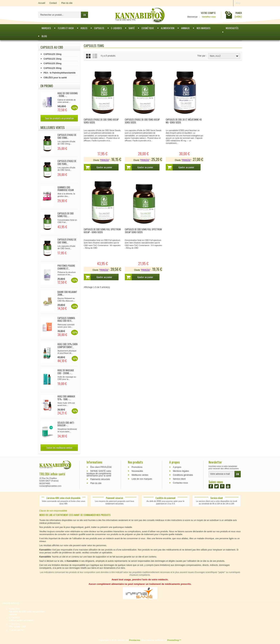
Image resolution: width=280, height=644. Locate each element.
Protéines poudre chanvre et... (66, 267)
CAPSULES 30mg (52, 68)
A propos (177, 467)
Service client (179, 479)
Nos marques (203, 28)
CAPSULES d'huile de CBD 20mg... (67, 136)
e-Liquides (116, 28)
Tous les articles (17, 630)
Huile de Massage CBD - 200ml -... (66, 372)
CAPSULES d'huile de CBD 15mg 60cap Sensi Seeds (142, 120)
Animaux (185, 28)
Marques (46, 28)
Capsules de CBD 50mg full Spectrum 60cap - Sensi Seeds (220, 120)
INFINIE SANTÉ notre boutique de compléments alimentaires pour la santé (99, 473)
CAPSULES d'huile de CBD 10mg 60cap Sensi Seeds (101, 120)
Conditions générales (183, 475)
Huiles (84, 28)
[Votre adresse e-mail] (222, 474)
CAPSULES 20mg (52, 63)
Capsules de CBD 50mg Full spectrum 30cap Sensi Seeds (98, 229)
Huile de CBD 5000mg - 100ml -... (68, 95)
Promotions (137, 467)
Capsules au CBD (52, 47)
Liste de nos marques (142, 479)
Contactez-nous (180, 483)
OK (85, 15)
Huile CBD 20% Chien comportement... (67, 346)
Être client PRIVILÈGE (101, 467)
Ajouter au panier (98, 166)
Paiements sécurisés (100, 479)
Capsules (99, 28)
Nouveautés (232, 28)
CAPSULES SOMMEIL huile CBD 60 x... (66, 319)
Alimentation (168, 28)
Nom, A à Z (225, 56)
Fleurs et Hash (66, 28)
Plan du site (96, 483)
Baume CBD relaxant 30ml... (67, 293)
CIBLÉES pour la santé (55, 77)
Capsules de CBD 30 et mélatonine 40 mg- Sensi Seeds (183, 120)
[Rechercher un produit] (60, 15)
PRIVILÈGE (104, 159)
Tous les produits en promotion (59, 118)
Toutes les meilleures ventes (59, 448)
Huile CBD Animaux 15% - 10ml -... (66, 398)
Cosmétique (148, 28)
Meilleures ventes (140, 475)
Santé (132, 28)
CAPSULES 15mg (52, 59)
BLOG (44, 36)
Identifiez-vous (209, 17)
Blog (238, 3)
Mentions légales (181, 471)
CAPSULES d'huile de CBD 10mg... (67, 241)
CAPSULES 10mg (52, 54)
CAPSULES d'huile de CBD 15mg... (67, 162)
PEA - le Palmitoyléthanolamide (60, 73)
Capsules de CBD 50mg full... (66, 215)
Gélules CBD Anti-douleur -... (66, 424)
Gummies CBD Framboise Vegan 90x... (66, 190)
